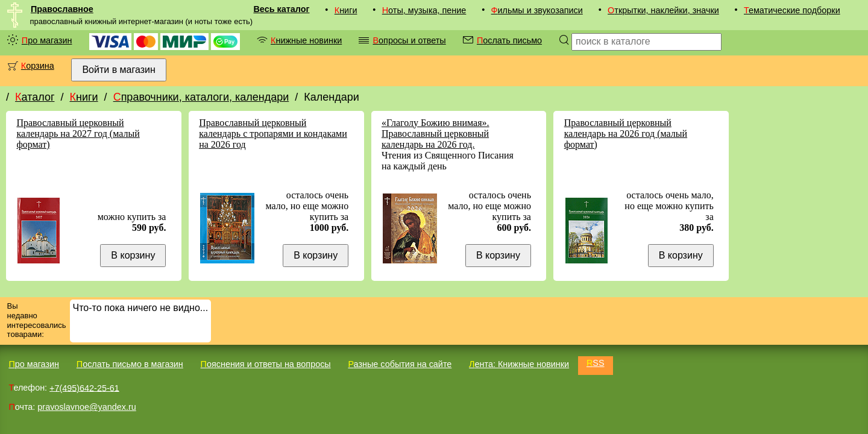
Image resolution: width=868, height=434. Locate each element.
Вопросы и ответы (409, 40)
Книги (346, 10)
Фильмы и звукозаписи (537, 10)
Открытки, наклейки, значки (663, 10)
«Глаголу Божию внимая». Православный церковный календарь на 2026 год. (436, 134)
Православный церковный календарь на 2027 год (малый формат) (78, 134)
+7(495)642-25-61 (84, 388)
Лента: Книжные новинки (519, 364)
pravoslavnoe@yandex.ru (86, 407)
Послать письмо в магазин (130, 364)
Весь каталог (281, 9)
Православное (62, 9)
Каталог (35, 97)
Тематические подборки (792, 10)
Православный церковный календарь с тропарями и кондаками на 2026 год (273, 134)
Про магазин (47, 40)
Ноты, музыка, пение (424, 10)
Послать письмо (509, 40)
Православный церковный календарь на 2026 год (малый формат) (626, 134)
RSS (596, 363)
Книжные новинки (306, 40)
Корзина (38, 66)
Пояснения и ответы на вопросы (266, 364)
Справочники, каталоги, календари (201, 97)
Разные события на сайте (400, 364)
